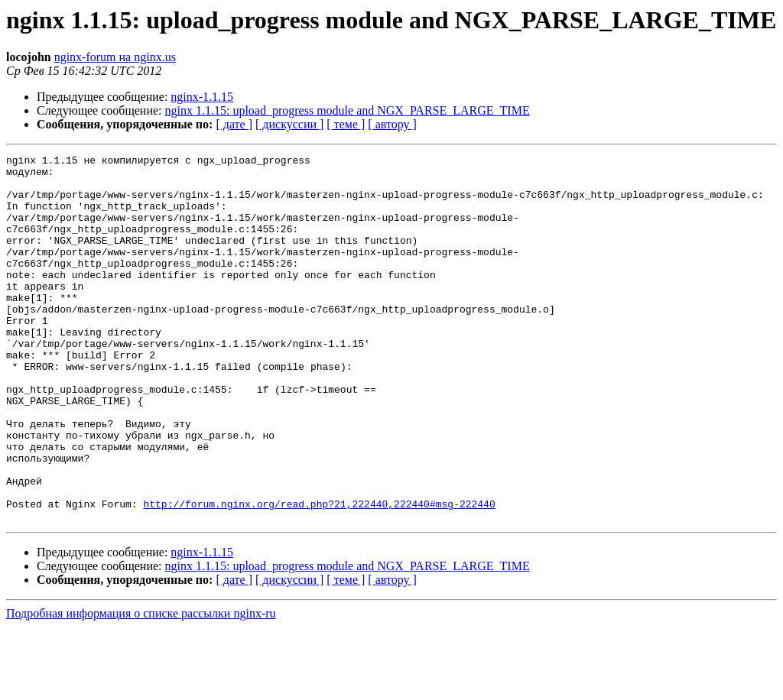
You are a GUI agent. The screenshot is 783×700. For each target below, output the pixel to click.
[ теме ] (346, 124)
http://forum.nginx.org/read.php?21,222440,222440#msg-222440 (319, 575)
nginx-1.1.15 (202, 97)
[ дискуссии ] (289, 124)
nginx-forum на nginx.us (115, 57)
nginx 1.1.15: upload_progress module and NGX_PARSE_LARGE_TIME (348, 110)
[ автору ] (392, 124)
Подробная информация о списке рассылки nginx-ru (141, 687)
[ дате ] (234, 124)
